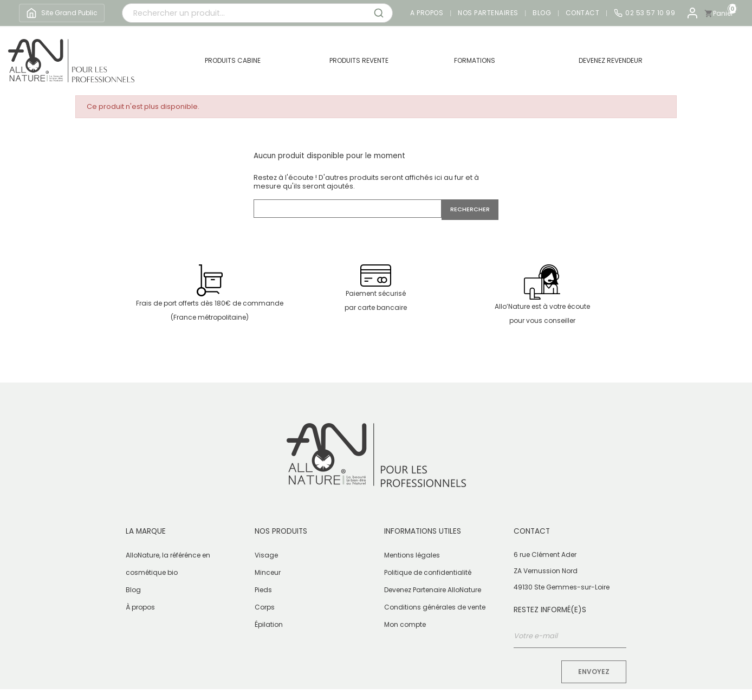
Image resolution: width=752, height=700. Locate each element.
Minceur (268, 572)
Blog (542, 13)
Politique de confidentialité (428, 572)
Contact (583, 13)
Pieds (263, 590)
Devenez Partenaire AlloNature (433, 590)
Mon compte (405, 624)
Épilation (269, 624)
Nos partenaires (488, 13)
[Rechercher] (348, 209)
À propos (140, 607)
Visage (266, 555)
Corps (265, 607)
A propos (427, 13)
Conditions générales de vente (435, 607)
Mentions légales (412, 555)
